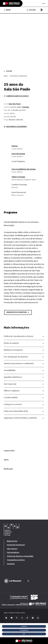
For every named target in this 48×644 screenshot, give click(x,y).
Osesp (15, 146)
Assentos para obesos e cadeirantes (19, 364)
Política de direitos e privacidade (20, 556)
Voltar (8, 71)
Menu (7, 10)
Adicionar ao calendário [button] (15, 127)
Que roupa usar (10, 384)
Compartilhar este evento (16, 96)
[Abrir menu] (44, 4)
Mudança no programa (13, 350)
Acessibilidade (10, 370)
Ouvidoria (11, 564)
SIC (24, 634)
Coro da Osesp (18, 154)
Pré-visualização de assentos (16, 357)
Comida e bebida (11, 398)
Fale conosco (12, 549)
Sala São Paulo (15, 104)
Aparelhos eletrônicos (13, 377)
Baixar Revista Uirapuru (18, 312)
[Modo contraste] (41, 10)
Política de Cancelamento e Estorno (19, 336)
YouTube (26, 107)
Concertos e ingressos (19, 76)
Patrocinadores (13, 553)
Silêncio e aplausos (12, 391)
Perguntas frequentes (16, 545)
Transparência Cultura (16, 560)
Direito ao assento (11, 343)
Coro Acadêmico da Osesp (24, 169)
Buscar (31, 10)
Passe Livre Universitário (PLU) (16, 411)
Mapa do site (12, 541)
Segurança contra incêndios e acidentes (20, 418)
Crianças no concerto (13, 405)
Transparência (24, 630)
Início (6, 76)
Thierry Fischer (18, 177)
